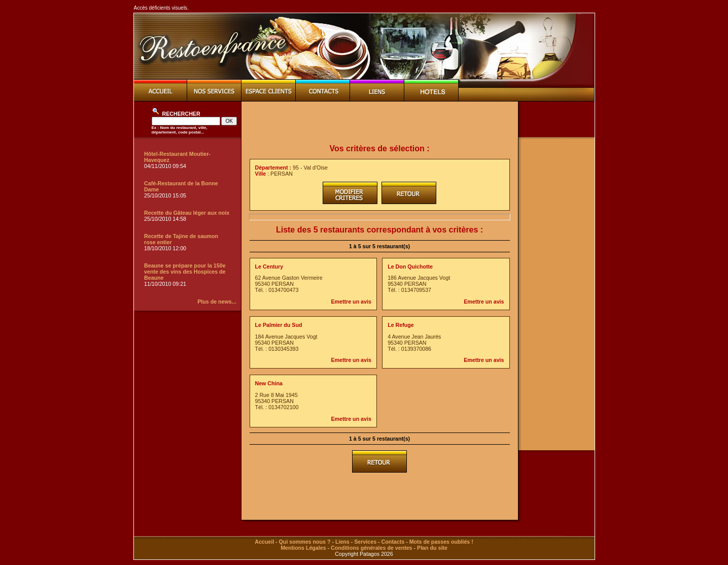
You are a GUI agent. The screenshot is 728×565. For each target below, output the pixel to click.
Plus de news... (217, 302)
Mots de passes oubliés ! (441, 542)
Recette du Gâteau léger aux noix (187, 213)
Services (365, 542)
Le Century (269, 267)
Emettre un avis (351, 302)
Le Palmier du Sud (279, 325)
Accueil (264, 542)
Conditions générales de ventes (371, 548)
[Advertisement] (379, 123)
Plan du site (432, 548)
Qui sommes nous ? (305, 542)
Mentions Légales (303, 548)
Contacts (393, 542)
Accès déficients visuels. (161, 8)
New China (269, 383)
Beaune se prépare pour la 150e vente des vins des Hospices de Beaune (185, 272)
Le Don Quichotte (410, 267)
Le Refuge (401, 325)
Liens (342, 542)
